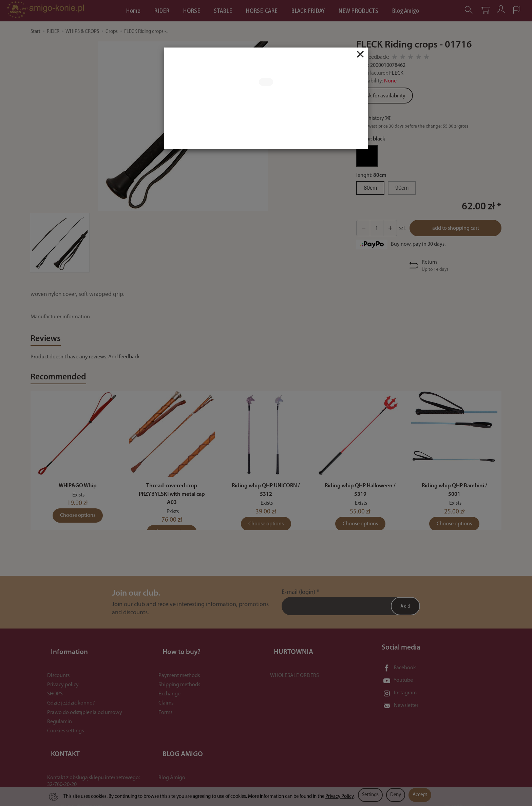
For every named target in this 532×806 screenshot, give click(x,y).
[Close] (360, 54)
